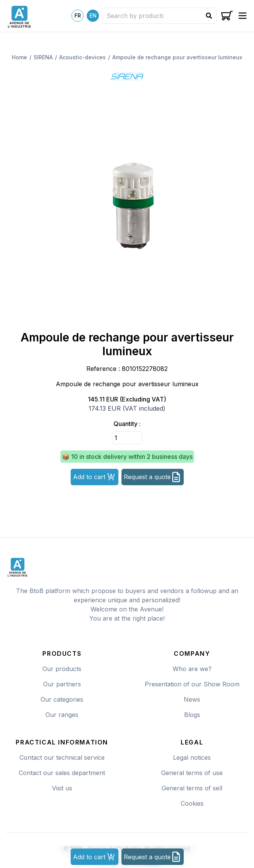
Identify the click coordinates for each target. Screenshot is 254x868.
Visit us (62, 788)
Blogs (192, 715)
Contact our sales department (62, 773)
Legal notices (192, 757)
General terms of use (192, 773)
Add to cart (94, 477)
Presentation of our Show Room (192, 684)
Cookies (192, 803)
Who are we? (192, 669)
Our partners (62, 684)
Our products (62, 669)
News (192, 699)
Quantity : (127, 424)
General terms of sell (192, 788)
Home (19, 57)
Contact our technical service (62, 757)
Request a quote (152, 477)
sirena (43, 57)
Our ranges (62, 715)
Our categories (62, 699)
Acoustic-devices (83, 57)
